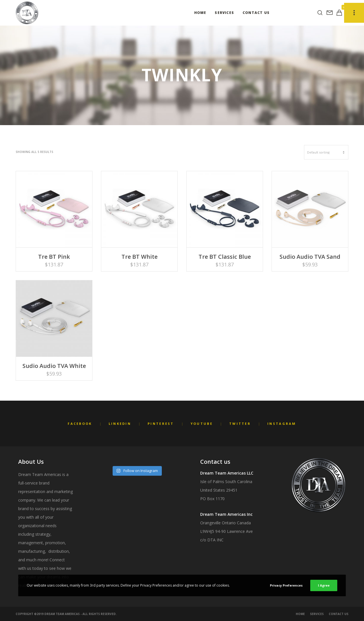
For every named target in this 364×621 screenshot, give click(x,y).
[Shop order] (326, 152)
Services (317, 614)
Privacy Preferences (286, 585)
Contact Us (339, 614)
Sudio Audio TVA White (54, 366)
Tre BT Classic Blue (225, 257)
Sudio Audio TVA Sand (310, 257)
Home (300, 614)
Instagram (282, 424)
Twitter (240, 424)
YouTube (202, 424)
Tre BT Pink (54, 257)
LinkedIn (120, 424)
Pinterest (161, 424)
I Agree (324, 585)
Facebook (80, 424)
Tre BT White (139, 257)
